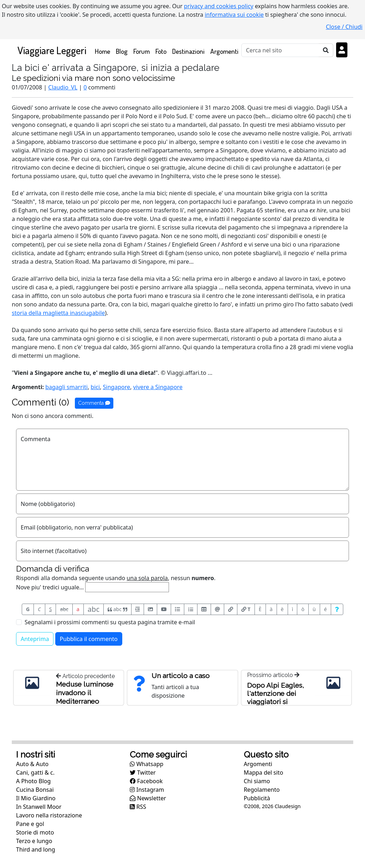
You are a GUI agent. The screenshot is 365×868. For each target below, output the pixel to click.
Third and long (36, 849)
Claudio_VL (63, 87)
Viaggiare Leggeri (52, 50)
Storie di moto (35, 832)
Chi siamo (257, 781)
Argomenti (224, 51)
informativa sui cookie (234, 15)
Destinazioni (188, 51)
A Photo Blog (33, 781)
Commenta (94, 403)
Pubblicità (257, 798)
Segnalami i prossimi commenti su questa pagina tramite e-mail (110, 622)
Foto (161, 51)
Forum (142, 51)
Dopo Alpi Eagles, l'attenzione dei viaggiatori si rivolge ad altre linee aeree (276, 702)
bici (95, 387)
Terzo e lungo (34, 841)
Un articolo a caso (181, 676)
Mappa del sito (264, 773)
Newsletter (148, 798)
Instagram (147, 790)
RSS (138, 807)
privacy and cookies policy (219, 6)
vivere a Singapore (158, 387)
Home (104, 51)
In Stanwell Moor (39, 807)
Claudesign (287, 806)
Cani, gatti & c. (35, 773)
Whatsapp (146, 764)
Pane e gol (30, 824)
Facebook (146, 781)
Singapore (117, 387)
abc (64, 609)
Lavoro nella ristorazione (49, 815)
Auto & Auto (32, 764)
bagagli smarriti (66, 387)
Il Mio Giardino (36, 798)
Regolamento (262, 790)
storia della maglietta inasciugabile (58, 313)
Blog (122, 51)
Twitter (143, 773)
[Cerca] (280, 50)
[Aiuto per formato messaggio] (337, 609)
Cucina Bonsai (35, 790)
